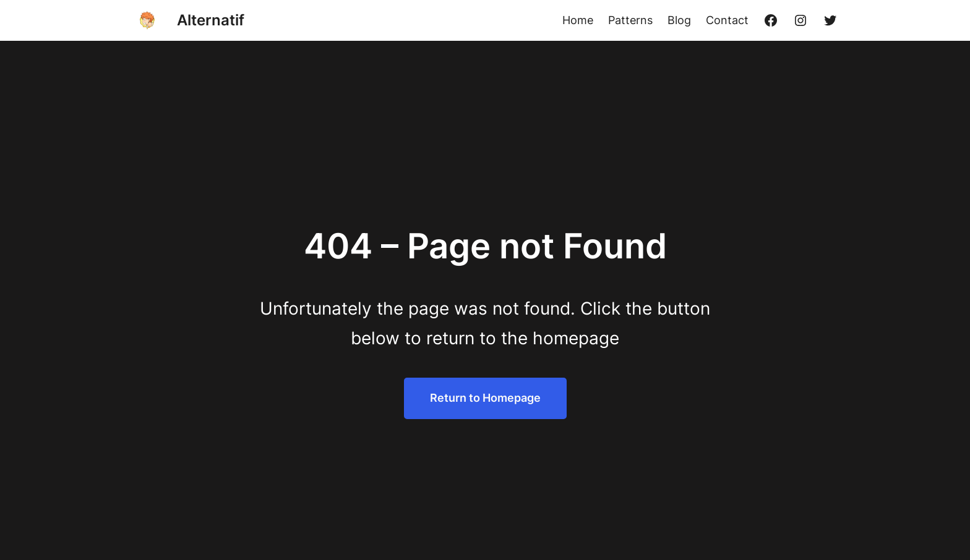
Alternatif (211, 20)
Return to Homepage (485, 398)
